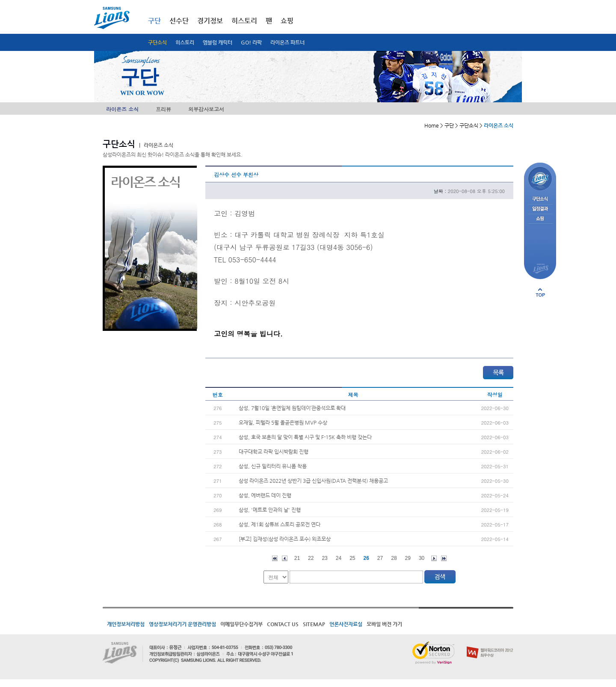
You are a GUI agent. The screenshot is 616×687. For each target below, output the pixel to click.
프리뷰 (163, 109)
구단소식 (157, 42)
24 (339, 558)
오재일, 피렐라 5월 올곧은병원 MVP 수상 (283, 422)
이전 (285, 558)
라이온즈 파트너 (287, 42)
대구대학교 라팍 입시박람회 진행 (274, 452)
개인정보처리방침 (126, 624)
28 (394, 558)
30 (422, 558)
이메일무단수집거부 (241, 624)
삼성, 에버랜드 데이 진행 (265, 495)
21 (297, 558)
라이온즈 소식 (122, 109)
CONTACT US (283, 624)
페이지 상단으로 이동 (540, 292)
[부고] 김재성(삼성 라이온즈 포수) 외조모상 (285, 539)
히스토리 (185, 42)
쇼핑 (287, 21)
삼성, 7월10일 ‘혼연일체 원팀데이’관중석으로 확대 (292, 408)
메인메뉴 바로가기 (0, 0)
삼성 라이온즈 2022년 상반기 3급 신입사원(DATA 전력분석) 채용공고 (313, 481)
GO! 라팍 (251, 42)
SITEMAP (314, 624)
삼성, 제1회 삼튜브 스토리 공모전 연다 (280, 524)
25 (352, 558)
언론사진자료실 (346, 624)
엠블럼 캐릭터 (218, 42)
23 (324, 558)
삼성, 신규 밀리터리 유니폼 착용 (273, 466)
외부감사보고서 (206, 109)
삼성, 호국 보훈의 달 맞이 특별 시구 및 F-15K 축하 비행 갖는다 (305, 437)
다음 (434, 558)
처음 (275, 558)
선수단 (179, 21)
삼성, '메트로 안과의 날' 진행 (270, 510)
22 (311, 558)
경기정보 (210, 21)
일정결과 (540, 209)
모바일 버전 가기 (384, 624)
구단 (154, 21)
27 (380, 558)
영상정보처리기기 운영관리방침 (182, 624)
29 (408, 558)
